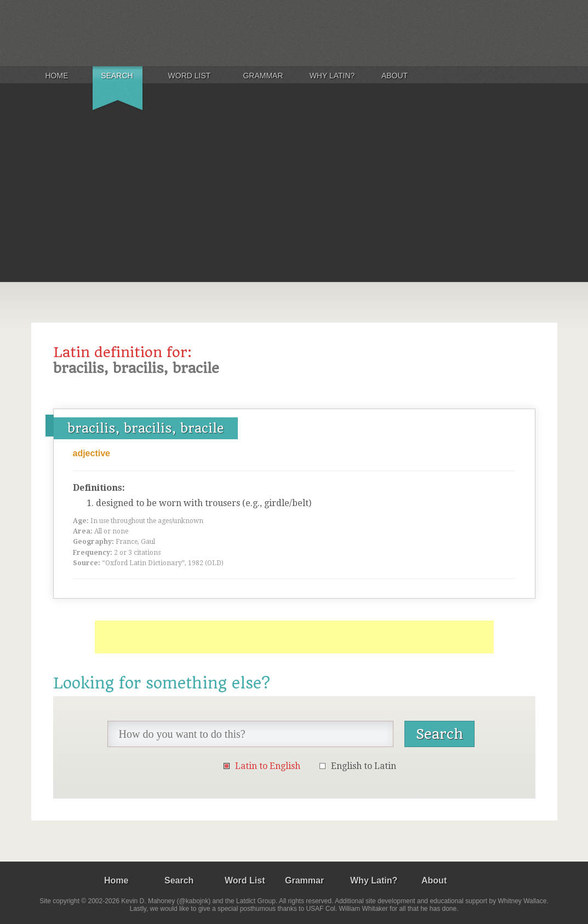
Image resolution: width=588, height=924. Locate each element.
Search (117, 76)
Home (57, 76)
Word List (190, 76)
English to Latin (364, 766)
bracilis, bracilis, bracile (146, 428)
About (395, 76)
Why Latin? (332, 76)
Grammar (263, 76)
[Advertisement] (294, 199)
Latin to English (268, 766)
